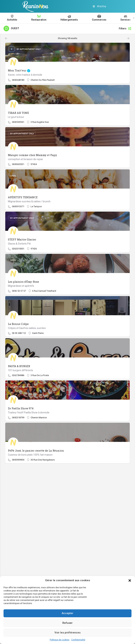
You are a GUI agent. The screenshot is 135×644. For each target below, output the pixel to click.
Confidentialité (78, 640)
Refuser (67, 623)
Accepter (67, 613)
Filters (125, 28)
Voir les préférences (67, 633)
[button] (130, 580)
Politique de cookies (60, 640)
